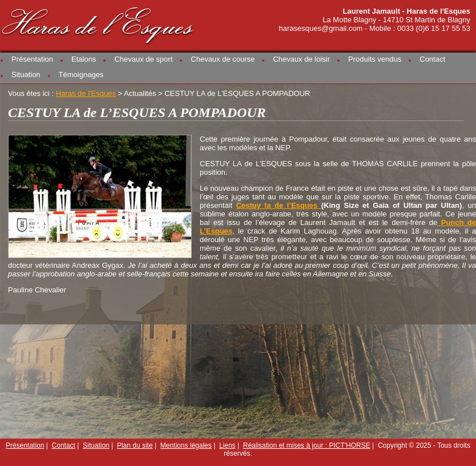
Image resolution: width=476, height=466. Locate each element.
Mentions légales (186, 445)
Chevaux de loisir (301, 59)
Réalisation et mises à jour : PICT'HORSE (307, 445)
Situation (26, 75)
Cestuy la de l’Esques (279, 205)
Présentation (32, 59)
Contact (432, 59)
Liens (227, 445)
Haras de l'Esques (98, 24)
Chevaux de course (223, 59)
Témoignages (81, 75)
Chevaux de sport (143, 59)
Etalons (84, 59)
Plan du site (135, 445)
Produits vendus (375, 59)
